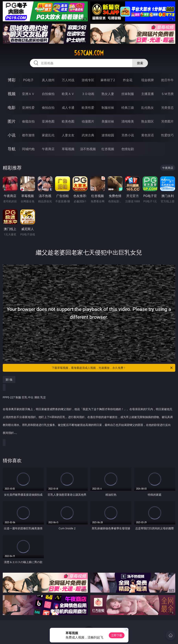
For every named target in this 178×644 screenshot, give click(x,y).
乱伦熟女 (148, 108)
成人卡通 (68, 108)
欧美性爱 (88, 108)
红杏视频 (108, 149)
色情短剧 (128, 149)
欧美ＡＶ (68, 94)
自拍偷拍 (48, 94)
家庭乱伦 (48, 135)
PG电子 (28, 80)
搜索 (140, 63)
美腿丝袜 (108, 121)
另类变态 (167, 108)
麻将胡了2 (108, 80)
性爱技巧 (167, 135)
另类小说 (128, 135)
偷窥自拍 (28, 121)
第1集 (9, 380)
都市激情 (28, 135)
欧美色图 (68, 121)
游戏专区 (88, 80)
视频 (12, 94)
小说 (12, 135)
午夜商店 (48, 149)
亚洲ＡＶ (28, 94)
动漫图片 (88, 121)
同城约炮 (28, 149)
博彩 (12, 80)
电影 (12, 107)
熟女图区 (148, 121)
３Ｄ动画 (88, 94)
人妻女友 (68, 135)
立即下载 (117, 635)
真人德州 (48, 80)
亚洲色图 (48, 121)
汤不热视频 (88, 149)
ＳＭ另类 (167, 94)
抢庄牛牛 (167, 80)
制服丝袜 (108, 108)
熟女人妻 (108, 94)
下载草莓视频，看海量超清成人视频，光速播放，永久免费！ (113, 368)
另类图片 (167, 121)
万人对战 (68, 80)
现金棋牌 (148, 80)
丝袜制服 (128, 94)
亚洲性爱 (28, 108)
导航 (12, 149)
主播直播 (148, 94)
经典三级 (128, 108)
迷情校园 (108, 135)
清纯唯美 (128, 121)
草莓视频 (68, 149)
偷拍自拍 (48, 108)
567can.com (89, 53)
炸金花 (128, 80)
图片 (12, 121)
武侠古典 (88, 135)
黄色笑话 (148, 135)
